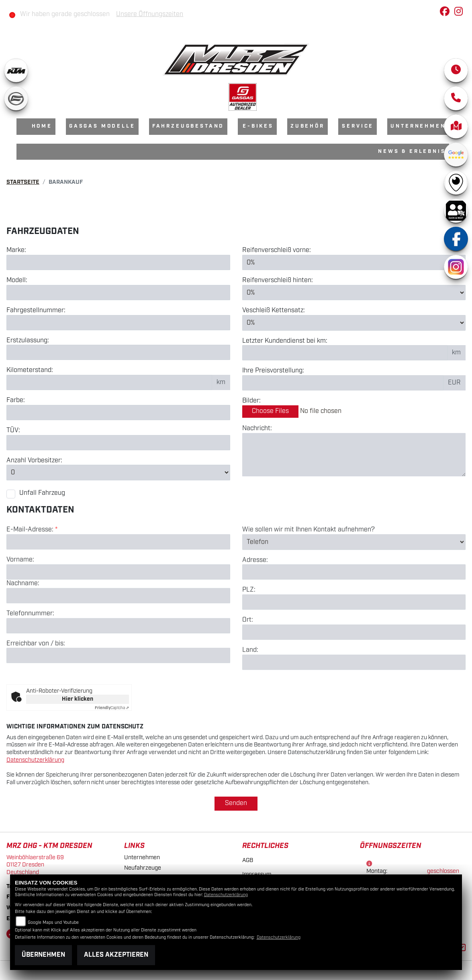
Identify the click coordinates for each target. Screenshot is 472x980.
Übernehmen (43, 955)
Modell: (17, 281)
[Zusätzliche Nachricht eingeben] (354, 455)
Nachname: (23, 616)
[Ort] (354, 665)
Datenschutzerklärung (35, 760)
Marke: (16, 250)
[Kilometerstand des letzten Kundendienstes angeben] (345, 353)
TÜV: (13, 431)
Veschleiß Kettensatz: (274, 311)
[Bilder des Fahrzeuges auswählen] (354, 412)
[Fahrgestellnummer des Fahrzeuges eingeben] (118, 323)
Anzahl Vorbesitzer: (34, 461)
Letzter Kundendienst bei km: (285, 341)
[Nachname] (118, 628)
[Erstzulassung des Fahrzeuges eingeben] (118, 352)
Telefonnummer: (30, 646)
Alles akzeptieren (116, 955)
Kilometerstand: (30, 370)
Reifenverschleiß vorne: (277, 250)
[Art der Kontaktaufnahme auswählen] (354, 574)
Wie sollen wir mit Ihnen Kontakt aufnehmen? (309, 562)
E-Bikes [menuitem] (258, 126)
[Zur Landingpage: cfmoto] (16, 98)
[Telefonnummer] (118, 658)
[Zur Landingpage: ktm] (16, 70)
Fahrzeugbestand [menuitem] (188, 126)
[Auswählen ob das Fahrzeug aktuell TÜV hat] (118, 443)
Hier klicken (78, 699)
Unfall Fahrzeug (42, 493)
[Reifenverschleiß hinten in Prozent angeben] (354, 293)
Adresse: (255, 592)
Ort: (248, 653)
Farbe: (16, 401)
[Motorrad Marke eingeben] (118, 262)
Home (42, 126)
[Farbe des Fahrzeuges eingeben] (118, 413)
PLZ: (249, 622)
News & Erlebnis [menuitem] (412, 151)
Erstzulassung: (28, 341)
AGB (248, 860)
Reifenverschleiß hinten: (278, 281)
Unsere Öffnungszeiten (150, 14)
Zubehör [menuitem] (308, 126)
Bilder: (251, 401)
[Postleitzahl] (354, 634)
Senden (236, 803)
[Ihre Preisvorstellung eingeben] (343, 383)
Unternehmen (142, 857)
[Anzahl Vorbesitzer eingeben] (118, 473)
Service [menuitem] (358, 126)
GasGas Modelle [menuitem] (102, 126)
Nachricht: (257, 429)
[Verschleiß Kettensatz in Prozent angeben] (354, 323)
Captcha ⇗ (112, 708)
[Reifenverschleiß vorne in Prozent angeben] (354, 262)
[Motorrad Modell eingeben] (118, 293)
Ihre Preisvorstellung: (273, 371)
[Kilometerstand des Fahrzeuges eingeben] (109, 382)
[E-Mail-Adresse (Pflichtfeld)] (118, 574)
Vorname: (20, 592)
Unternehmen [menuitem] (418, 126)
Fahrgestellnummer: (36, 311)
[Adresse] (354, 604)
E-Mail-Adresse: (32, 562)
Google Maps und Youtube (53, 923)
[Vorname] (118, 604)
